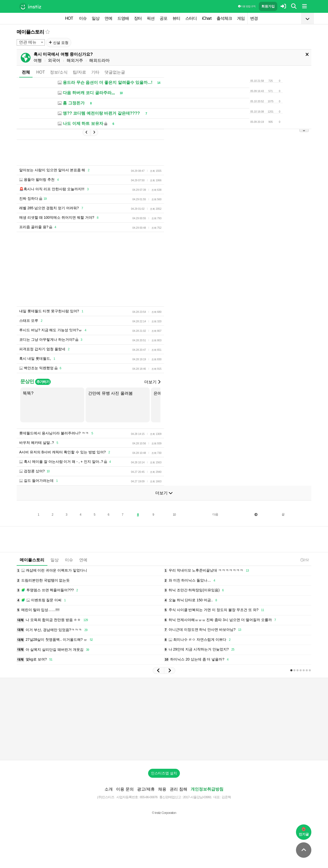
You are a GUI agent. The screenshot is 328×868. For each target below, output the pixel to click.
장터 (138, 18)
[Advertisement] (164, 719)
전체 (26, 72)
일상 (96, 18)
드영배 (123, 18)
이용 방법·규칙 (247, 6)
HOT (69, 18)
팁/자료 (79, 72)
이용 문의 (125, 789)
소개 (109, 789)
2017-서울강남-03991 (197, 797)
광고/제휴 (146, 789)
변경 (254, 18)
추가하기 (43, 382)
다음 (215, 514)
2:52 (305, 560)
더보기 (152, 382)
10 (174, 515)
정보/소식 (59, 72)
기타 (95, 72)
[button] (158, 671)
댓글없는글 (115, 72)
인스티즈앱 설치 (164, 773)
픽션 (151, 18)
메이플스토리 (30, 32)
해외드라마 (99, 60)
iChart (207, 18)
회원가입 (268, 6)
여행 (38, 60)
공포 (163, 18)
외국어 (54, 60)
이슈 (83, 18)
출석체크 (224, 18)
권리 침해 (178, 789)
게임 (241, 18)
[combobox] (31, 42)
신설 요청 (59, 43)
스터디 (191, 18)
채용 (162, 789)
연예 (108, 18)
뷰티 (176, 18)
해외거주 (75, 60)
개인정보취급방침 (207, 789)
